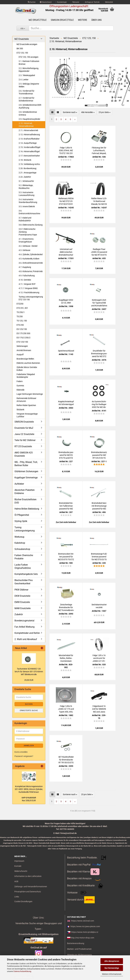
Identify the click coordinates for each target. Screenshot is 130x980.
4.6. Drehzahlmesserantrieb (31, 263)
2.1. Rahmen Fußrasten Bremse (29, 63)
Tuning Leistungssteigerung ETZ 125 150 (31, 298)
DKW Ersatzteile (22, 596)
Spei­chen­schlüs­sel (66, 351)
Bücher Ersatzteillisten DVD (25, 501)
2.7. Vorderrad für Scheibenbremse (27, 99)
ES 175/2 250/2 (23, 338)
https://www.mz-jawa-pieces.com (85, 926)
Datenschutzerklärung (22, 971)
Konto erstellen (21, 752)
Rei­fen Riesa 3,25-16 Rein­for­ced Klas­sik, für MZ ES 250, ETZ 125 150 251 (99, 201)
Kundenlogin (61, 2)
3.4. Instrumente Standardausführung (28, 201)
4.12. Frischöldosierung (29, 292)
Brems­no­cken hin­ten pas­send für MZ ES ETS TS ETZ (66, 557)
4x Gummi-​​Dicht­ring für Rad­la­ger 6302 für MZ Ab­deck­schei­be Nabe (99, 404)
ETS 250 (20, 325)
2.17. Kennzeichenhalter (29, 156)
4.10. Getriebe (25, 280)
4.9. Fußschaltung (27, 276)
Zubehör (19, 614)
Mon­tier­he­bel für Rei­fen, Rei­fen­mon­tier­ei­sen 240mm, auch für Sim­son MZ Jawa (66, 658)
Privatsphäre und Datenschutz (28, 892)
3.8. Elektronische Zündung (31, 225)
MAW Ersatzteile (23, 608)
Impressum (19, 861)
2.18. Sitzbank (25, 160)
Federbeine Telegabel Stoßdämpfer (26, 376)
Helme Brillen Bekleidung (27, 509)
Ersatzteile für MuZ (24, 428)
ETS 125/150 (22, 342)
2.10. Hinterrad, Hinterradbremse (26, 125)
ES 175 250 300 (23, 333)
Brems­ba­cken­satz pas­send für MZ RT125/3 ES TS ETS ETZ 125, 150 (99, 455)
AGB (16, 881)
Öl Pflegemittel (22, 515)
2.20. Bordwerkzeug (28, 168)
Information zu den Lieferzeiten (28, 876)
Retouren (75, 2)
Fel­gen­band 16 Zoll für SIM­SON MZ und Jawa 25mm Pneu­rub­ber (99, 709)
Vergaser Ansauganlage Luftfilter (27, 415)
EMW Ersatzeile (22, 602)
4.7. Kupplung (25, 267)
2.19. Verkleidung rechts (29, 164)
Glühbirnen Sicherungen (26, 471)
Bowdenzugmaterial (24, 621)
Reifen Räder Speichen (26, 405)
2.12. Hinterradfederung (29, 135)
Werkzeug (19, 537)
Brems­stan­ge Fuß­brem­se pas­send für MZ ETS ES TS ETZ (99, 557)
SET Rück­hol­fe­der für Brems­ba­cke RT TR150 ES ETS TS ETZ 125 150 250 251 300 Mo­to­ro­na (66, 760)
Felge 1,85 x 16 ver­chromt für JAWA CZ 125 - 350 (99, 658)
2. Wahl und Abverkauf (26, 639)
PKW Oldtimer (21, 590)
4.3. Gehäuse (24, 250)
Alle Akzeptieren (112, 961)
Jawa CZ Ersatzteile (24, 434)
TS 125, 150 (22, 321)
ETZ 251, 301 (22, 308)
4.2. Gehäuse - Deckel (28, 246)
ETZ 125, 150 (22, 53)
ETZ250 (20, 304)
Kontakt (18, 866)
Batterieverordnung (76, 943)
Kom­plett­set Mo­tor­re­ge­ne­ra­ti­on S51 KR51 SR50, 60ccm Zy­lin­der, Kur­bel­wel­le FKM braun (29, 789)
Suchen (32, 2)
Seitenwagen (22, 346)
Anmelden (29, 746)
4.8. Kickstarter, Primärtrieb (31, 271)
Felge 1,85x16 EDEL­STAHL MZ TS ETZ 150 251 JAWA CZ (66, 151)
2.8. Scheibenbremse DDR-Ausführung (30, 106)
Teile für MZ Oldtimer (25, 440)
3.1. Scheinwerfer (26, 181)
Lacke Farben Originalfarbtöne (23, 566)
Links (17, 897)
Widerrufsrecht (21, 871)
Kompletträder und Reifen (27, 633)
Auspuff (20, 355)
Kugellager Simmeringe (26, 478)
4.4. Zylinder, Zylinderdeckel (31, 254)
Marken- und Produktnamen (79, 949)
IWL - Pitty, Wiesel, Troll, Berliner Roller (26, 464)
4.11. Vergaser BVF (27, 284)
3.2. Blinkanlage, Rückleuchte (26, 187)
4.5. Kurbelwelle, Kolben (29, 259)
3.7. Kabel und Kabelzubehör (25, 219)
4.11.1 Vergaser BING (28, 288)
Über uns (97, 20)
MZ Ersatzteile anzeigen (27, 44)
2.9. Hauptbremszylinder (29, 119)
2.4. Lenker (24, 80)
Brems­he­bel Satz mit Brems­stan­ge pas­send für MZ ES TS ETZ (99, 506)
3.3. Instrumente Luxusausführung (27, 194)
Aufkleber (19, 484)
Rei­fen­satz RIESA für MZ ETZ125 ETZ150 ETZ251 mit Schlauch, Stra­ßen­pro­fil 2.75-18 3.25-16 (66, 201)
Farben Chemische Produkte (24, 557)
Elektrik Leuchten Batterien (28, 363)
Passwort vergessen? (24, 756)
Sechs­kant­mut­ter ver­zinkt (99, 606)
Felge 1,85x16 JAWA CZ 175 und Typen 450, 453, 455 (66, 709)
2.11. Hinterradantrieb (28, 130)
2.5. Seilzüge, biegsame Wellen (29, 85)
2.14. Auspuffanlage (28, 143)
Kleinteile (20, 390)
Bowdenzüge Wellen (25, 359)
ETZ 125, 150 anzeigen (29, 57)
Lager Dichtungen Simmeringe (30, 394)
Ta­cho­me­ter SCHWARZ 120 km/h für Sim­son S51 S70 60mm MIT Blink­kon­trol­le (29, 672)
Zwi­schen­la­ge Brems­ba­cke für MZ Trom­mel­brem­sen (66, 608)
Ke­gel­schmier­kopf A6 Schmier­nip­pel (66, 403)
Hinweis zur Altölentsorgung (79, 955)
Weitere (83, 20)
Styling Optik (21, 521)
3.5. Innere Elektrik (27, 206)
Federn (20, 381)
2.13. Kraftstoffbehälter (29, 139)
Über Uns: (38, 918)
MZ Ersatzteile (38, 20)
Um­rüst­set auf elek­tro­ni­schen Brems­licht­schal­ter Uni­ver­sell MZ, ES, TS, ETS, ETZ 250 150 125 (66, 252)
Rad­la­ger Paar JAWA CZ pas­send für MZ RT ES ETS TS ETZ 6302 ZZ (99, 252)
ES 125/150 (22, 329)
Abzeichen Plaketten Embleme (25, 492)
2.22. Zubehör (25, 177)
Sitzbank (20, 410)
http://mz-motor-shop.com (82, 938)
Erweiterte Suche (29, 710)
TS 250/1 (21, 312)
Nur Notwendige (112, 968)
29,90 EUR (29, 680)
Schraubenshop (22, 549)
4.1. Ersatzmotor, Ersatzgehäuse (26, 240)
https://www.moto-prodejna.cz (85, 932)
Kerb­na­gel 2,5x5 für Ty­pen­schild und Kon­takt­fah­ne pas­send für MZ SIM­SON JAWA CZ (99, 303)
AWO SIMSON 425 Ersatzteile (24, 454)
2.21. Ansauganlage (28, 173)
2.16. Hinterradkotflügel (29, 151)
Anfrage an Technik (91, 2)
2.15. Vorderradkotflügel (29, 147)
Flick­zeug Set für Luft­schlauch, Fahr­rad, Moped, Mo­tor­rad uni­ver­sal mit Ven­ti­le (99, 151)
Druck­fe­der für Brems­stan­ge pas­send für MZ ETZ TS (99, 354)
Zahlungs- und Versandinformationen (31, 886)
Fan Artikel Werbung (24, 627)
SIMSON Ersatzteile (62, 20)
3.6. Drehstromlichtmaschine (29, 212)
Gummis (20, 386)
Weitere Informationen (112, 974)
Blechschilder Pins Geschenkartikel (24, 582)
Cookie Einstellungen (23, 901)
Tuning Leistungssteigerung (25, 529)
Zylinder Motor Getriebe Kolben (27, 369)
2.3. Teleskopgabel (27, 75)
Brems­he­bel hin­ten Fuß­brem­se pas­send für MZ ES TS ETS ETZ (66, 506)
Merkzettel (108, 2)
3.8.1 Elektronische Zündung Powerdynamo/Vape (28, 232)
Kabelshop (20, 543)
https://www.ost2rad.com (83, 921)
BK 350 (20, 49)
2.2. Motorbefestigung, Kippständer (29, 70)
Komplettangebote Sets (26, 574)
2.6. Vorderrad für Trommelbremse (27, 92)
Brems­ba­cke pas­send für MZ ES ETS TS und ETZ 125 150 (66, 455)
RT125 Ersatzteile (23, 446)
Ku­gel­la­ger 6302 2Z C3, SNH (66, 301)
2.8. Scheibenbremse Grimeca (28, 113)
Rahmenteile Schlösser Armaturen (26, 400)
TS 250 (20, 316)
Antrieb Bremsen (24, 350)
